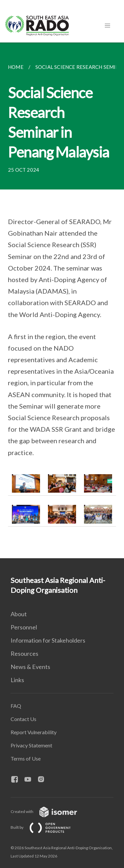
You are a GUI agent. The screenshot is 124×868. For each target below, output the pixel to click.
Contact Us (23, 719)
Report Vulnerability (34, 732)
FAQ (16, 706)
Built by (46, 827)
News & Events (30, 667)
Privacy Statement (31, 745)
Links (17, 680)
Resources (24, 653)
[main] (62, 300)
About (19, 614)
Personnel (24, 627)
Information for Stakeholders (48, 640)
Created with (49, 811)
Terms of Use (26, 758)
